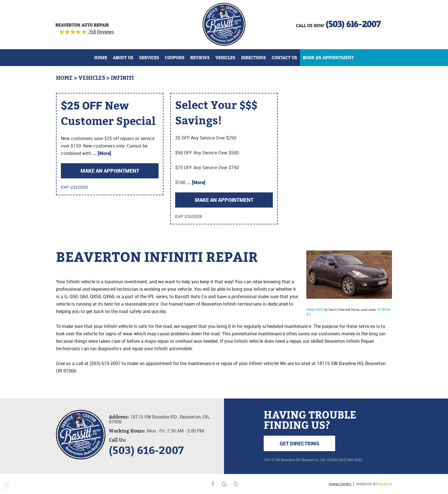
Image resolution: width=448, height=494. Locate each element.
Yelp (235, 484)
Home (101, 58)
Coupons (175, 58)
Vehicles (225, 58)
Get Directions (299, 443)
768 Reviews (101, 32)
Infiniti (122, 78)
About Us (123, 58)
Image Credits (340, 484)
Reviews (200, 58)
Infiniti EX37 (315, 309)
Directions (254, 58)
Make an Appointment (110, 171)
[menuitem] (101, 58)
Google (224, 484)
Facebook (213, 484)
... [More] (101, 153)
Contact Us (284, 58)
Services (149, 58)
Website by (374, 484)
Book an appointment (328, 58)
